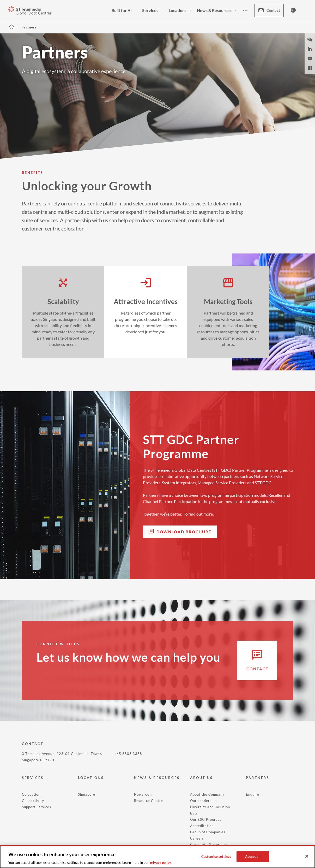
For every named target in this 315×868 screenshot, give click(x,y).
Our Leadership (203, 801)
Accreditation (202, 826)
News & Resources (217, 10)
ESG (194, 813)
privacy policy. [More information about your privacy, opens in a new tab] (161, 863)
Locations (181, 10)
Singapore (87, 794)
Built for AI (122, 10)
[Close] (307, 856)
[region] (158, 857)
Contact (269, 10)
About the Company (207, 794)
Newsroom (143, 794)
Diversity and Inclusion (210, 807)
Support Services (37, 807)
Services (153, 10)
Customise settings (216, 856)
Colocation (31, 794)
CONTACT (33, 744)
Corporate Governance (210, 845)
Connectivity (33, 801)
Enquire (253, 794)
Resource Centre (149, 801)
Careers (197, 838)
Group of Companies (208, 832)
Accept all (253, 856)
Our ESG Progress (206, 819)
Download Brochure (184, 532)
